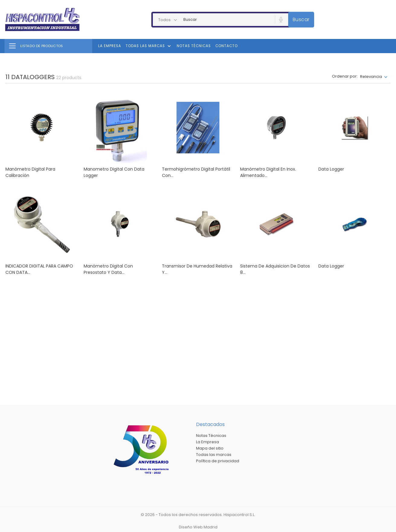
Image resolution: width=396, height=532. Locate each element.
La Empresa (110, 46)
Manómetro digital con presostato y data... (108, 269)
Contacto (227, 46)
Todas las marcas (149, 46)
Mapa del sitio (210, 448)
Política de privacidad (218, 461)
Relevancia (371, 77)
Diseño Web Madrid (198, 527)
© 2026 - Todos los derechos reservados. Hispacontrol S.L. (198, 515)
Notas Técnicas (194, 46)
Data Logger (331, 266)
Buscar (301, 19)
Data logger (331, 169)
